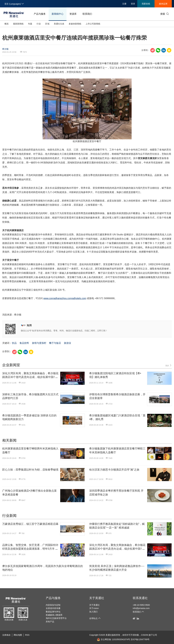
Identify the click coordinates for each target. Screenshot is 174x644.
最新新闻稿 (18, 24)
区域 (47, 24)
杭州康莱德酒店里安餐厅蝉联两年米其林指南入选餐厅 (30, 450)
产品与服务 (40, 14)
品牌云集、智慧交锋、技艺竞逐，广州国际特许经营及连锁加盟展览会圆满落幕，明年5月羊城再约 (30, 547)
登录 (133, 4)
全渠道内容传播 (53, 608)
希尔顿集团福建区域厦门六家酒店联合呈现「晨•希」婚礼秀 (117, 417)
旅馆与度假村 (39, 343)
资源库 (73, 14)
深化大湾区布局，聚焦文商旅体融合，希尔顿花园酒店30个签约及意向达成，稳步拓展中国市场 (30, 375)
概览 (7, 24)
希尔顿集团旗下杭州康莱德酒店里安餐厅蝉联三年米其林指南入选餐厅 (117, 450)
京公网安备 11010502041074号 (113, 639)
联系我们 (87, 14)
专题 (30, 24)
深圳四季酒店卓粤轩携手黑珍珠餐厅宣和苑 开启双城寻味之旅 (116, 493)
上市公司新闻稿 (93, 24)
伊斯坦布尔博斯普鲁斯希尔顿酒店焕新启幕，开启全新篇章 (117, 396)
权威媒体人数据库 (54, 615)
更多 (169, 365)
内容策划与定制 (53, 605)
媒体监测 (163, 4)
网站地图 (18, 635)
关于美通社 (97, 598)
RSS (27, 635)
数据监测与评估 (53, 612)
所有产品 (50, 622)
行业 (39, 24)
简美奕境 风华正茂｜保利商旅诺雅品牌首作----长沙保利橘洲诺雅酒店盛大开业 (117, 568)
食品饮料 (24, 343)
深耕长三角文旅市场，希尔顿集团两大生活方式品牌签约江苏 (30, 396)
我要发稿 (146, 4)
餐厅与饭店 (55, 343)
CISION (145, 635)
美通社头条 (59, 24)
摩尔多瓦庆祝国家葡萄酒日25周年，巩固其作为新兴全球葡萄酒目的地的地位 (43, 568)
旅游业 (68, 343)
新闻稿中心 (58, 14)
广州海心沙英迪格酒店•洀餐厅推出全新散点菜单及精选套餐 (29, 493)
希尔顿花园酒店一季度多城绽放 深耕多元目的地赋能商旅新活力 (29, 417)
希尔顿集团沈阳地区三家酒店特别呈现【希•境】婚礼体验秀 (115, 375)
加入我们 (93, 612)
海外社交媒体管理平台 (56, 618)
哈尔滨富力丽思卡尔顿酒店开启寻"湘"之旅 (114, 470)
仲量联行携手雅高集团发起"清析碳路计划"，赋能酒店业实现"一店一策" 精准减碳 (117, 526)
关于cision (94, 608)
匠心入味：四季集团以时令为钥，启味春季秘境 (30, 470)
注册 (124, 4)
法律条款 (6, 635)
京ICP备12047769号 (140, 639)
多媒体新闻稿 (75, 24)
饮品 (14, 343)
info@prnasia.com (141, 608)
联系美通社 (140, 598)
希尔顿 (5, 49)
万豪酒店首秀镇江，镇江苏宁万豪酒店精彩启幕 (30, 524)
